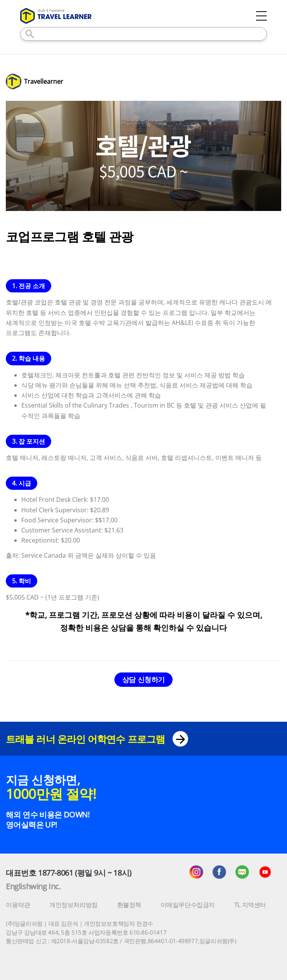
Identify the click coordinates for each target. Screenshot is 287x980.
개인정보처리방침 (73, 905)
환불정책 (129, 905)
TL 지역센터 (250, 905)
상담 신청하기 (143, 679)
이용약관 (18, 905)
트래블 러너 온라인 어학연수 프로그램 (97, 739)
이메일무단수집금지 (188, 905)
